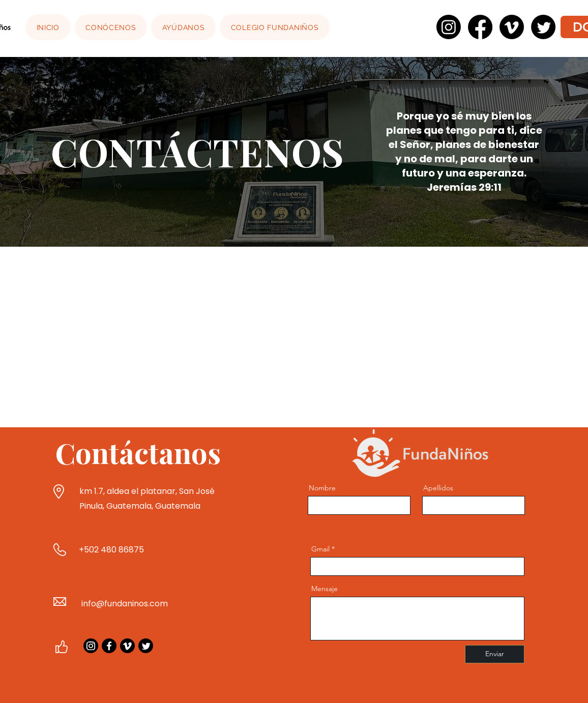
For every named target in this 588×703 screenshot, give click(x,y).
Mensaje (325, 589)
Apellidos (438, 488)
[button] (111, 27)
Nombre (322, 488)
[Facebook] (109, 646)
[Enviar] (495, 654)
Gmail (320, 549)
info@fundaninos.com (125, 604)
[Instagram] (91, 646)
